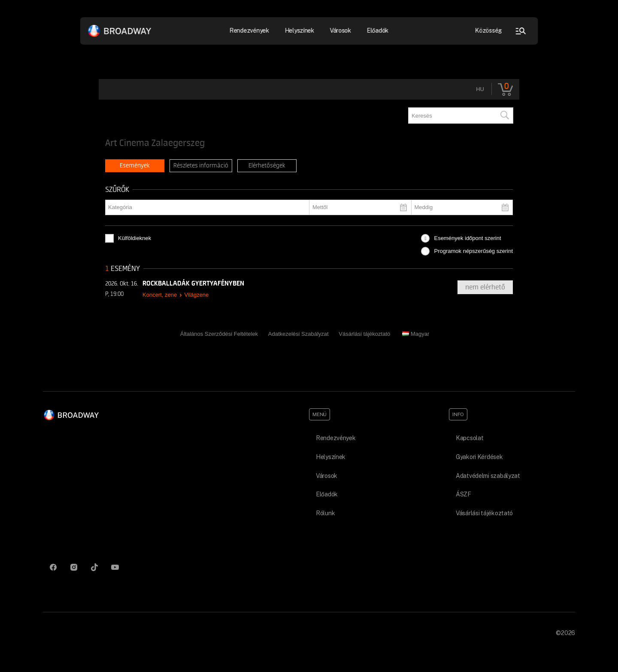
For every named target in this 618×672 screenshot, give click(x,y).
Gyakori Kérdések (479, 457)
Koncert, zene (160, 295)
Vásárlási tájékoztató (364, 334)
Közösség (489, 30)
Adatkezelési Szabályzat (298, 334)
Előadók (377, 30)
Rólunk (325, 513)
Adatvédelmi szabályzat (488, 476)
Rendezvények (250, 30)
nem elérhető (485, 287)
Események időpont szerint (467, 238)
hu (480, 89)
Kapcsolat (470, 438)
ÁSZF (463, 494)
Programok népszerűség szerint (473, 251)
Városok (340, 30)
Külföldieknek (135, 238)
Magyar (416, 334)
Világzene (196, 295)
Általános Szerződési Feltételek (219, 334)
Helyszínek (299, 30)
